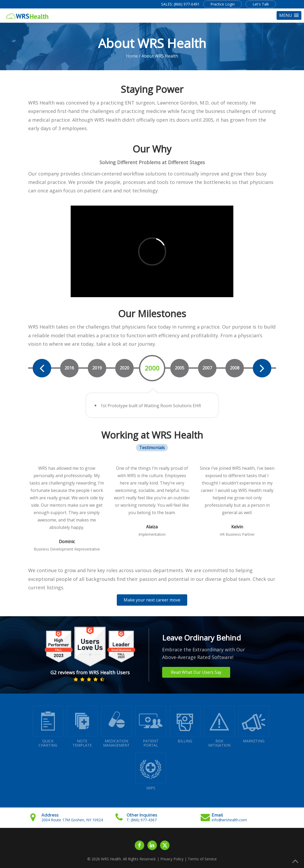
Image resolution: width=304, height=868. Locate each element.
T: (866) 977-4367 (142, 820)
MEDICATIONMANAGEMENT (117, 727)
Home (132, 56)
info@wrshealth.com (229, 820)
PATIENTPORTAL (151, 727)
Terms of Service (202, 859)
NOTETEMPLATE (82, 727)
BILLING (185, 725)
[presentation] (42, 368)
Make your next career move (152, 600)
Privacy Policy (172, 859)
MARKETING (254, 725)
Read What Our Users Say (196, 672)
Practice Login (223, 4)
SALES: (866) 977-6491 (180, 4)
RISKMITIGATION (219, 727)
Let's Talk (261, 4)
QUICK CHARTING (48, 727)
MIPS (151, 772)
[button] (289, 15)
